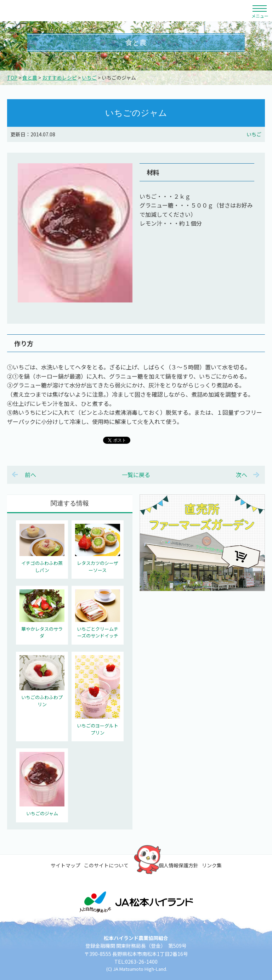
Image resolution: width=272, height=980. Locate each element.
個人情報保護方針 (178, 865)
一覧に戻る (136, 475)
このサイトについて (106, 865)
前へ (30, 475)
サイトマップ (66, 865)
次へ (242, 475)
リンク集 (212, 865)
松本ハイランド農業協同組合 (66, 11)
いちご (89, 78)
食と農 (30, 78)
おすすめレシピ (59, 78)
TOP (12, 78)
